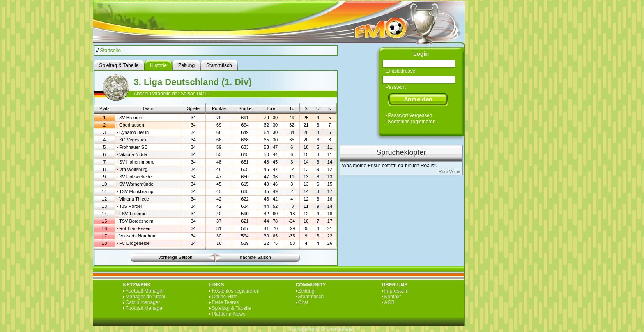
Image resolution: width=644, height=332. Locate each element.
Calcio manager (143, 302)
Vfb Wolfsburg (133, 169)
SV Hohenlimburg (137, 162)
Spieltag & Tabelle (232, 308)
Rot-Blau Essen (135, 228)
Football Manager (145, 291)
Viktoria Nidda (133, 154)
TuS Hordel (130, 206)
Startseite (111, 51)
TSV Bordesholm (136, 221)
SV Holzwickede (135, 177)
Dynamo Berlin (134, 132)
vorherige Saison (176, 257)
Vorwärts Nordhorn (138, 236)
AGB (390, 302)
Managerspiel (304, 329)
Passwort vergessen (410, 115)
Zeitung (306, 291)
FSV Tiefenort (133, 214)
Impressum (397, 291)
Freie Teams (225, 302)
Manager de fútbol (146, 297)
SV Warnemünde (136, 184)
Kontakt (393, 297)
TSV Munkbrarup (136, 191)
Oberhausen (132, 125)
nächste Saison (256, 257)
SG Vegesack (133, 140)
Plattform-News (229, 314)
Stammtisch (311, 297)
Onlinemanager (338, 329)
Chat (303, 302)
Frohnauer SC (133, 147)
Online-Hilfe (225, 297)
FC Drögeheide (135, 243)
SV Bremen (131, 118)
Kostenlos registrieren (412, 122)
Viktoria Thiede (134, 199)
